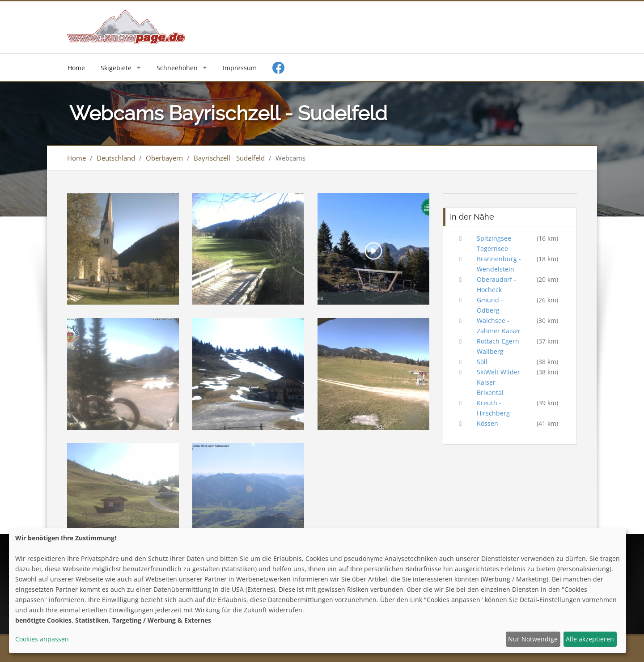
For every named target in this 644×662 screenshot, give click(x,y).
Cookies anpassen (42, 639)
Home (76, 68)
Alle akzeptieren (590, 639)
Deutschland (116, 158)
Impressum (240, 68)
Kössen (487, 423)
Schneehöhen (177, 68)
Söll (482, 362)
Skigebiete (116, 68)
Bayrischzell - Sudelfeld (229, 158)
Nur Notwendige (533, 639)
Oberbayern (164, 158)
